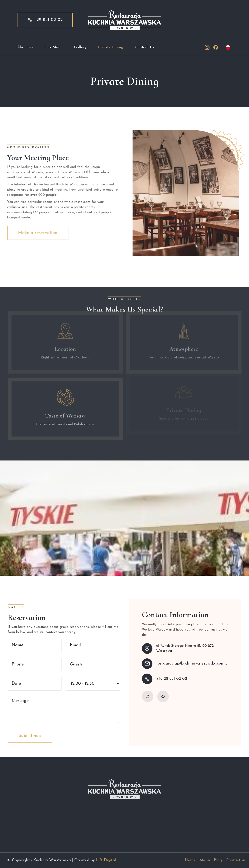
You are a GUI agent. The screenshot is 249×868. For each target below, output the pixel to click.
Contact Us (144, 47)
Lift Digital (103, 860)
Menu (218, 860)
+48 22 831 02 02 (172, 679)
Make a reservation (34, 233)
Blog (231, 860)
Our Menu (54, 47)
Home (203, 860)
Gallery (80, 47)
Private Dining (111, 47)
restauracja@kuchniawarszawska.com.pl (192, 664)
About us (25, 47)
